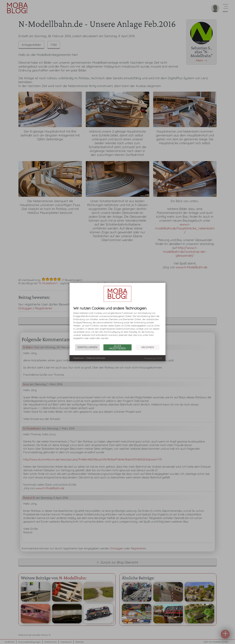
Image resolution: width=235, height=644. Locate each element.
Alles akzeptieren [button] (117, 347)
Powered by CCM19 (153, 358)
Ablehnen (148, 347)
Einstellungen (87, 347)
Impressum (79, 358)
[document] (117, 325)
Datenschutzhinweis (96, 358)
